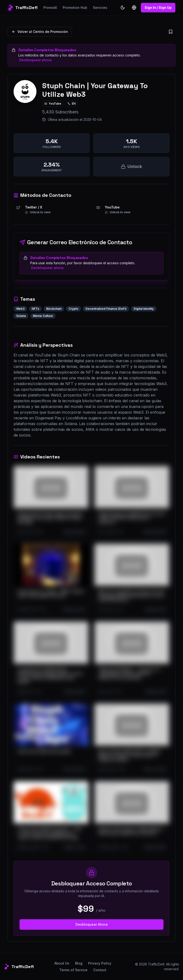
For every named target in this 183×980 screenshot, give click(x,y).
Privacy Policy (100, 963)
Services (100, 8)
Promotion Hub (75, 8)
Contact (100, 970)
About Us (62, 963)
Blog (79, 963)
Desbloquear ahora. (36, 60)
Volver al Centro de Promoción (40, 32)
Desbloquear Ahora (92, 924)
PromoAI (50, 8)
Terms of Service (73, 970)
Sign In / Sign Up (158, 8)
